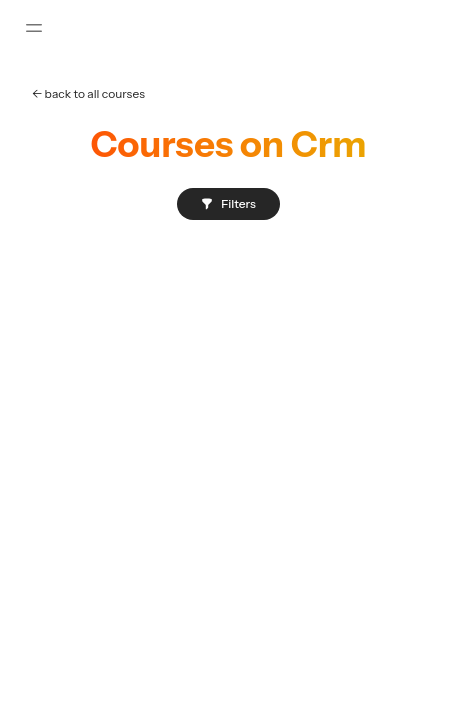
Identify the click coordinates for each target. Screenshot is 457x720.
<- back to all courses (88, 93)
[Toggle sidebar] (34, 28)
